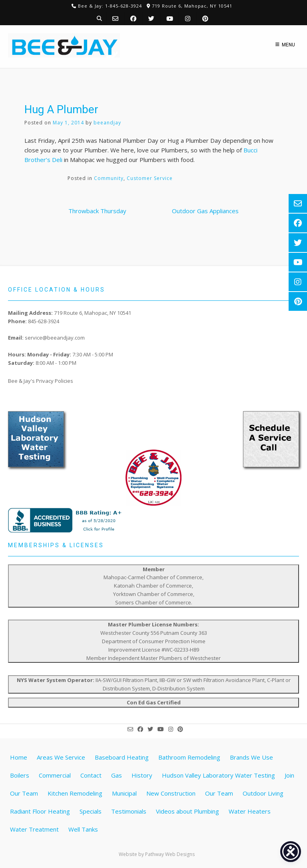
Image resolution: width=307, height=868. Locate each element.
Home (19, 757)
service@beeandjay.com (55, 338)
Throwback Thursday (97, 211)
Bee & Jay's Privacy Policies (41, 381)
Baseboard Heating (122, 757)
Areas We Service (61, 757)
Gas (117, 775)
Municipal (124, 793)
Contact (91, 775)
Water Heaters (250, 811)
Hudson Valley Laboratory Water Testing (218, 775)
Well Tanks (83, 829)
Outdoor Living (263, 793)
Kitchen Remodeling (75, 793)
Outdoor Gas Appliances (205, 211)
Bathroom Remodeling (189, 757)
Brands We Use (251, 757)
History (142, 775)
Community (109, 178)
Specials (91, 811)
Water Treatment (34, 829)
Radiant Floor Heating (40, 811)
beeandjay (107, 123)
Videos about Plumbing (187, 811)
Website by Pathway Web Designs (157, 854)
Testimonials (129, 811)
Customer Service (150, 178)
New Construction (171, 793)
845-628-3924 (44, 321)
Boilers (20, 775)
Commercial (55, 775)
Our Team (219, 793)
